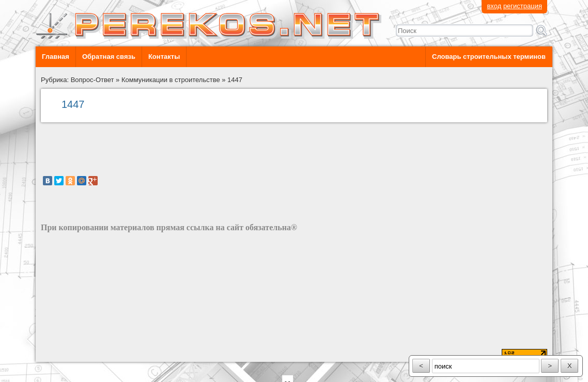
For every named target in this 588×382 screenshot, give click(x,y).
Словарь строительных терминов (489, 57)
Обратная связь (109, 57)
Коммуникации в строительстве (171, 80)
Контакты (164, 57)
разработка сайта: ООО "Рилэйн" (93, 353)
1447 (235, 80)
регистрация (523, 6)
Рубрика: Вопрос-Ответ (78, 80)
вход (494, 6)
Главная (56, 57)
